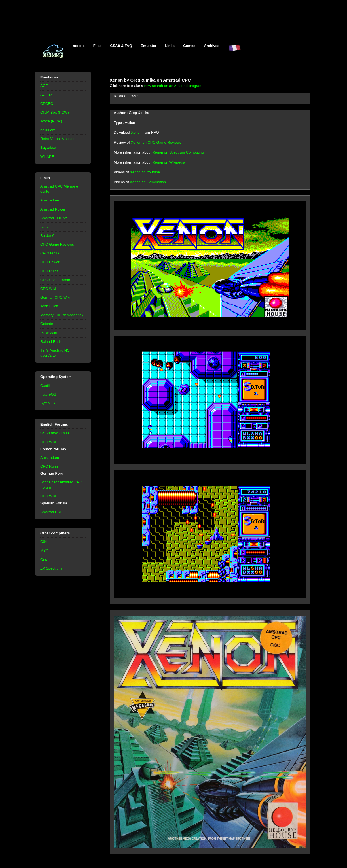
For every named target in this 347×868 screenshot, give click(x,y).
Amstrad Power (53, 209)
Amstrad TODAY (54, 218)
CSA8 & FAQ (121, 46)
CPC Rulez (49, 271)
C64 (44, 542)
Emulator (149, 46)
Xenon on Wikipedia (169, 162)
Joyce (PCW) (51, 121)
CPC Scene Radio (55, 280)
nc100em (48, 130)
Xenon (136, 132)
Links (170, 46)
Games (189, 46)
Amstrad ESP (51, 512)
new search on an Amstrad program (173, 86)
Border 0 (47, 236)
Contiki (46, 386)
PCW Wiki (48, 333)
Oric (44, 560)
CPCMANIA (50, 253)
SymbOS (48, 403)
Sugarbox (48, 148)
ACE (44, 86)
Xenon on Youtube (145, 172)
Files (98, 46)
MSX (44, 550)
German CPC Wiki (55, 297)
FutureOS (48, 394)
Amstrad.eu (50, 200)
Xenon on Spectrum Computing (178, 152)
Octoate (47, 324)
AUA (44, 227)
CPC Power (50, 262)
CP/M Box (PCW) (55, 112)
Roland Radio (51, 342)
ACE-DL (47, 95)
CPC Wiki (48, 289)
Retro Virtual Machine (58, 139)
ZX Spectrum (51, 568)
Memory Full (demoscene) (62, 315)
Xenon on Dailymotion (148, 182)
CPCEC (47, 104)
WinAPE (47, 157)
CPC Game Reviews (57, 244)
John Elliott (49, 306)
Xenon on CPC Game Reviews (156, 142)
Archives (212, 46)
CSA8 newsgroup (55, 433)
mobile (79, 46)
